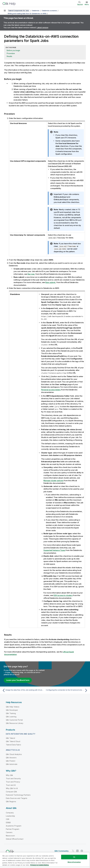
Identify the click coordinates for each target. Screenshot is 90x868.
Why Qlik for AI (12, 788)
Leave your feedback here (18, 680)
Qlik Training (11, 713)
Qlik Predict (11, 761)
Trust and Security (13, 778)
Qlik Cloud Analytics (14, 754)
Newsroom (10, 836)
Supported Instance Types (54, 550)
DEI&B (8, 822)
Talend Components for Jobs (19, 11)
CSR (8, 819)
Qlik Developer (12, 710)
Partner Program (13, 829)
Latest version (42, 28)
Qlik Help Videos (13, 707)
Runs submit (50, 282)
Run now (31, 274)
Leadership (10, 816)
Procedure (11, 53)
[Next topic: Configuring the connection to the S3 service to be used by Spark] (67, 690)
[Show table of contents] (5, 11)
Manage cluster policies (53, 480)
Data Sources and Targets (17, 798)
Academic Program (14, 826)
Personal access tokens (51, 390)
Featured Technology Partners (18, 795)
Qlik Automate (12, 764)
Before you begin (13, 50)
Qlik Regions (11, 801)
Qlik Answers (11, 757)
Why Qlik (9, 775)
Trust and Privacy (13, 782)
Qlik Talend (10, 738)
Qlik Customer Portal (14, 720)
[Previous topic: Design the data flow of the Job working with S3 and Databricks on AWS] (23, 690)
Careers (9, 832)
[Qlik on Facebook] (82, 851)
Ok (74, 857)
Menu (87, 4)
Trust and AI (11, 785)
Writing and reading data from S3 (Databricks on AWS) (27, 14)
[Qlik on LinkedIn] (77, 851)
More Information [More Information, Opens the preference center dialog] (74, 862)
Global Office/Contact (15, 839)
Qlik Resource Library (15, 723)
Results (9, 56)
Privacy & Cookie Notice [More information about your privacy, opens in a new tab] (40, 865)
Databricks (36, 11)
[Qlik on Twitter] (73, 851)
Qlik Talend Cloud (13, 741)
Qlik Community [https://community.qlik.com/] (61, 851)
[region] (45, 860)
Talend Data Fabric (13, 745)
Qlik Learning (11, 717)
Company (10, 813)
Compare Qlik (11, 792)
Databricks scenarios (49, 11)
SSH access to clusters (63, 595)
